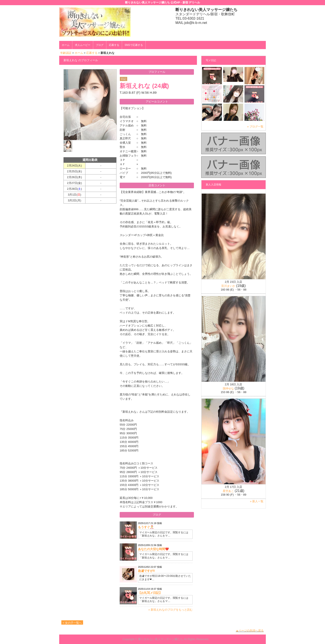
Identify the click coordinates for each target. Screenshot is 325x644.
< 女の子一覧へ (72, 623)
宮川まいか (228, 286)
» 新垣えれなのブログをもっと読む (170, 610)
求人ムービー (83, 45)
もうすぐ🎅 (146, 527)
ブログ (100, 45)
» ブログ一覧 (255, 127)
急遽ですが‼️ (146, 571)
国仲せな (228, 388)
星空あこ (228, 491)
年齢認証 (66, 53)
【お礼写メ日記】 (150, 593)
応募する (114, 45)
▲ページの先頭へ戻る (250, 631)
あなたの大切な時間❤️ (153, 549)
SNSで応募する (134, 45)
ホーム (66, 45)
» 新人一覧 (257, 501)
